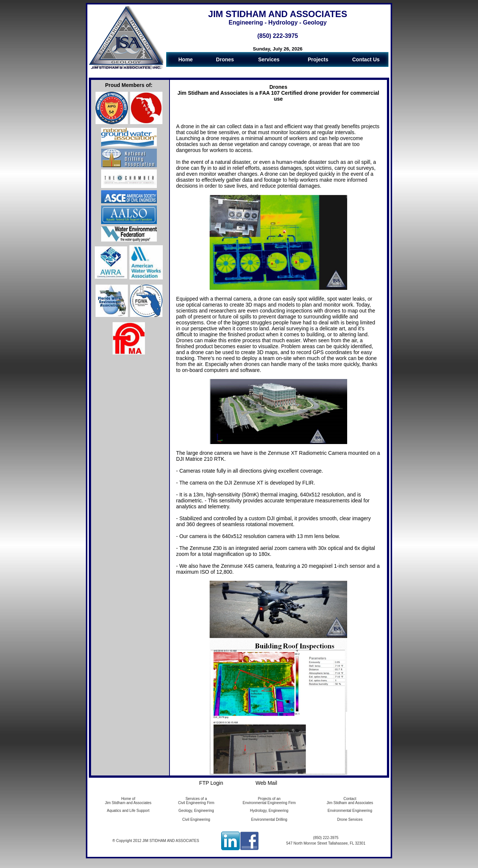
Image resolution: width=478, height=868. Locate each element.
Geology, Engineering (196, 811)
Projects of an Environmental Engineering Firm (269, 801)
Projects (318, 59)
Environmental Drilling (269, 820)
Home (186, 59)
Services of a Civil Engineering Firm (196, 801)
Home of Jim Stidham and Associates (128, 801)
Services (269, 59)
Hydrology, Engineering (269, 811)
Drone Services (350, 820)
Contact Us (366, 59)
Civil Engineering (196, 820)
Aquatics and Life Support (128, 811)
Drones (225, 59)
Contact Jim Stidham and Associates (350, 801)
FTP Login (211, 783)
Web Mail (266, 783)
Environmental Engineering (350, 811)
